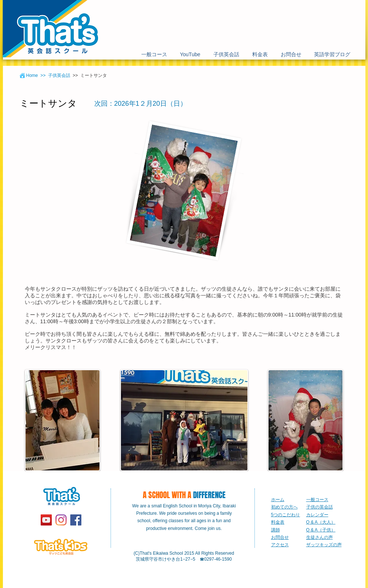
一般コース (317, 500)
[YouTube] (46, 520)
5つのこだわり (286, 515)
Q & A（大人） (321, 522)
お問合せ (280, 537)
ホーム (278, 500)
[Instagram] (61, 520)
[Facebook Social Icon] (76, 520)
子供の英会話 (320, 507)
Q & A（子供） (321, 530)
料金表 (278, 522)
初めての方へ (284, 507)
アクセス (280, 545)
